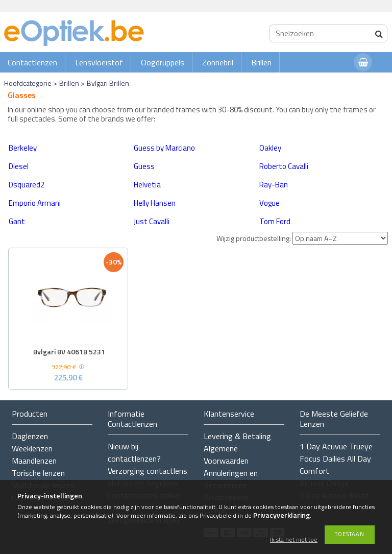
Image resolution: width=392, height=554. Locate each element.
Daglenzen (30, 436)
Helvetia (147, 185)
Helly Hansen (155, 203)
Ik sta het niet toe (294, 540)
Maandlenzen (34, 461)
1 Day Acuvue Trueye (336, 446)
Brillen (261, 62)
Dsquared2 (27, 185)
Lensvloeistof (99, 62)
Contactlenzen (32, 62)
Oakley (270, 148)
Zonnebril (218, 62)
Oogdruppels (163, 62)
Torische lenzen (38, 473)
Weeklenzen (32, 448)
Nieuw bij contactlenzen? (134, 452)
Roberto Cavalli (284, 166)
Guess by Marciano (164, 148)
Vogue (269, 203)
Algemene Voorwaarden (226, 454)
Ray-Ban (274, 185)
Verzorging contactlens (148, 471)
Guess (144, 166)
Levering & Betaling (237, 436)
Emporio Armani (35, 203)
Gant (17, 221)
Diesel (19, 166)
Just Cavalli (152, 221)
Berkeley (23, 148)
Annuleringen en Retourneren (231, 479)
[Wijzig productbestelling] (340, 238)
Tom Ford (275, 221)
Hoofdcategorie (28, 83)
